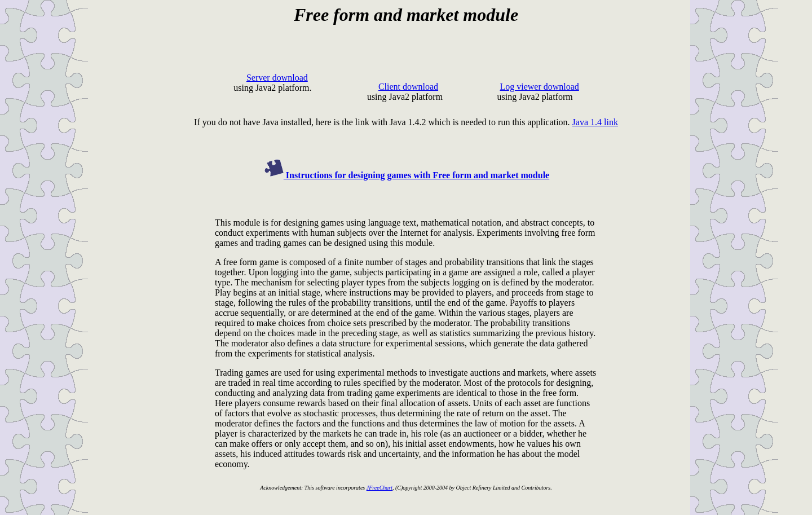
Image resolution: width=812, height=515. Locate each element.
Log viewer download (539, 87)
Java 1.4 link (595, 122)
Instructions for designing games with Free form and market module (406, 175)
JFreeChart (379, 488)
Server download (277, 78)
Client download (408, 87)
